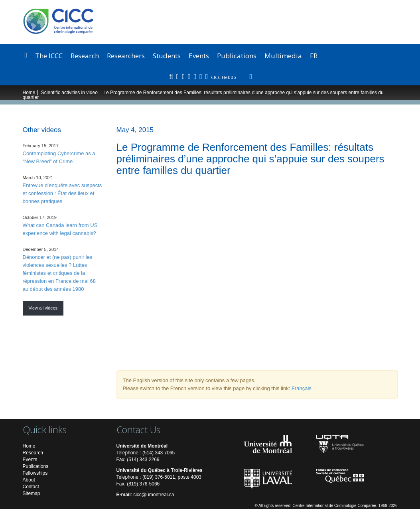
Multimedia (283, 56)
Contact (31, 487)
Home (29, 93)
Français (302, 388)
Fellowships (35, 473)
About (29, 480)
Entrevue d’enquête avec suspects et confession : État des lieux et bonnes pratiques (62, 193)
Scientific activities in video (69, 93)
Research (85, 56)
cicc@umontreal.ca (154, 495)
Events (199, 56)
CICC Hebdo (224, 77)
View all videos (43, 308)
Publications (237, 56)
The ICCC (49, 56)
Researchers (126, 56)
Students (167, 56)
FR (314, 56)
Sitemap (32, 493)
